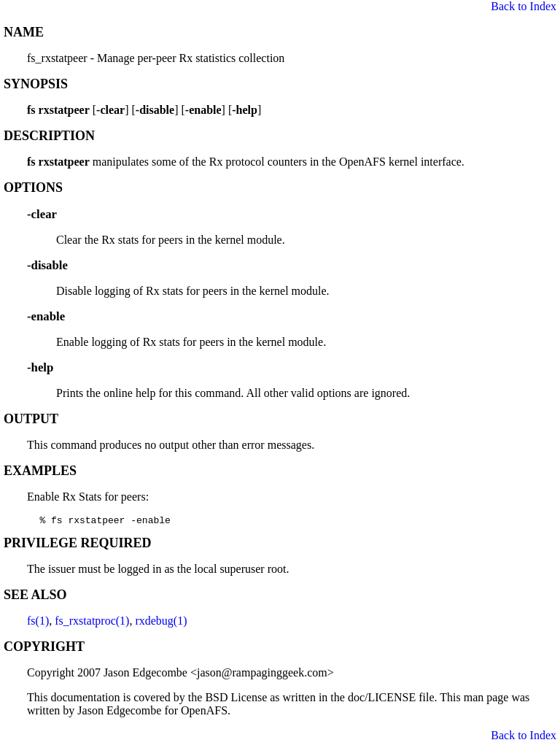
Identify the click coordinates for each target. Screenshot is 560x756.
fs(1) (38, 623)
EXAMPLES (40, 471)
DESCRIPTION (49, 136)
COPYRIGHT (44, 649)
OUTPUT (31, 419)
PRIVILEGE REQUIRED (78, 545)
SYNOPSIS (36, 84)
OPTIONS (33, 188)
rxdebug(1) (161, 623)
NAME (24, 32)
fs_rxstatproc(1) (92, 623)
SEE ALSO (35, 597)
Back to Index (524, 6)
